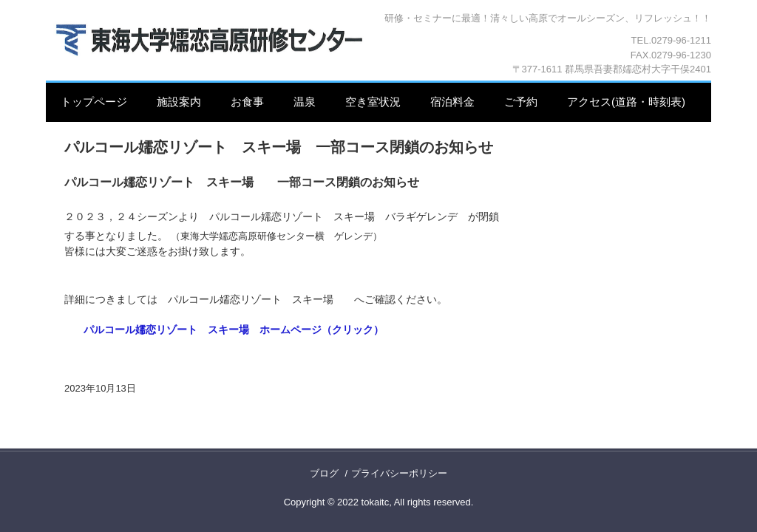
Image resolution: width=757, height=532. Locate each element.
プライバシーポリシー (399, 473)
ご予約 (521, 102)
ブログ (324, 473)
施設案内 (179, 102)
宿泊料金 (452, 102)
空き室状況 (373, 102)
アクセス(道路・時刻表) (626, 102)
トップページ (94, 102)
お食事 (247, 102)
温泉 (305, 102)
